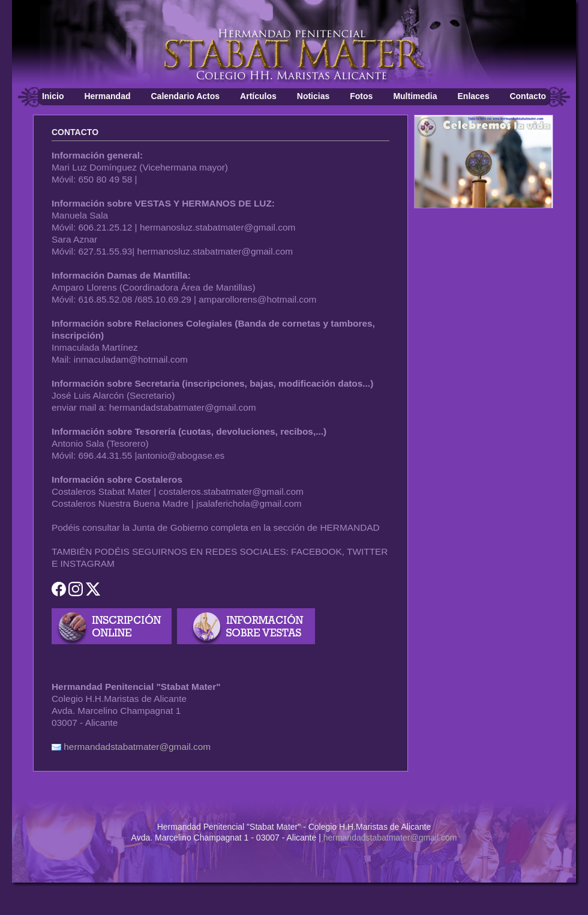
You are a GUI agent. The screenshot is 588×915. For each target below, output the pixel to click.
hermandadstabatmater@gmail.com (137, 747)
